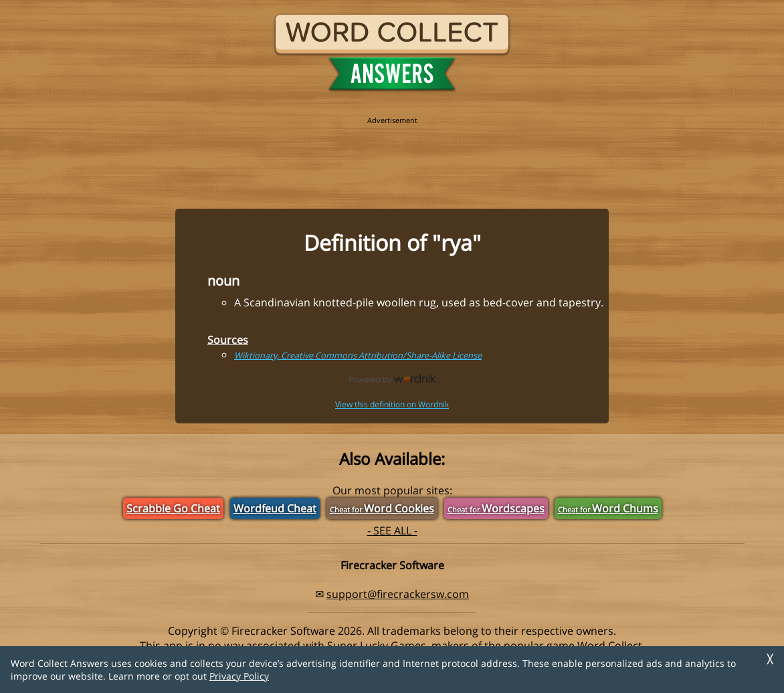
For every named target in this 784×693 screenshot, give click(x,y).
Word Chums (608, 508)
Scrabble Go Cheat (173, 508)
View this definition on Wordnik (392, 404)
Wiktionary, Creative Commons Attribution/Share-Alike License (358, 355)
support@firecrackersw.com (398, 594)
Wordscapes (496, 508)
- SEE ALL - (392, 530)
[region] (392, 155)
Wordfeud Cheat (275, 508)
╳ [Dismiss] (770, 659)
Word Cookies (382, 508)
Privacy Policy (239, 676)
